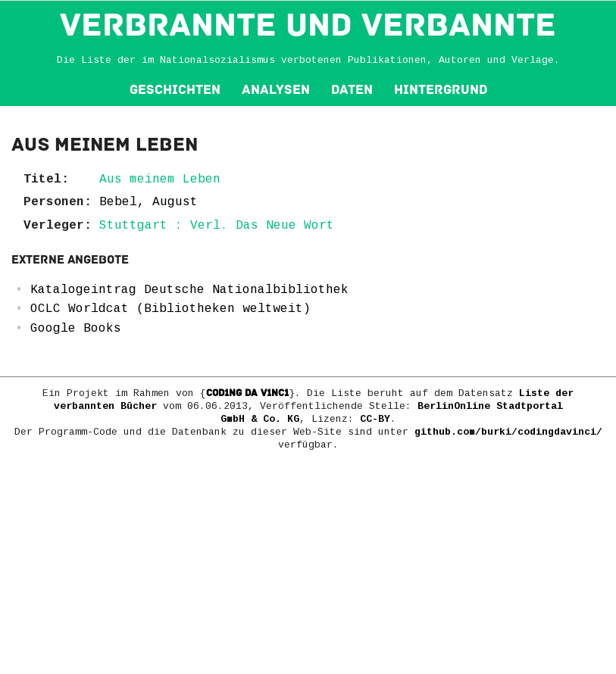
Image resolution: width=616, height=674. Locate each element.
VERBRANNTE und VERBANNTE (308, 25)
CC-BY (375, 419)
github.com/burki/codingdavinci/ (508, 432)
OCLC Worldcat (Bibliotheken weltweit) (170, 309)
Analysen (276, 90)
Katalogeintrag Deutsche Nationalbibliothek (189, 290)
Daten (352, 90)
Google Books (76, 329)
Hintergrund (441, 90)
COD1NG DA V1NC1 (247, 393)
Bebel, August (149, 202)
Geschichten (175, 90)
